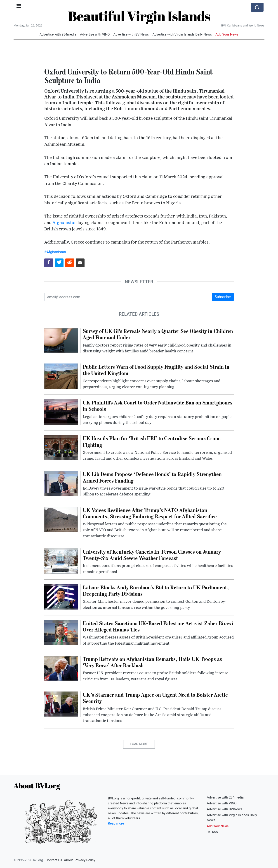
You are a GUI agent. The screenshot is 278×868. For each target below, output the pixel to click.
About (68, 860)
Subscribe (223, 297)
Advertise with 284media (58, 34)
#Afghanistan (55, 252)
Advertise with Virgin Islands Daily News (182, 34)
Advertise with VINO (95, 34)
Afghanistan (65, 223)
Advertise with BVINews (131, 34)
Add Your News (227, 34)
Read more (116, 823)
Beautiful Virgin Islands (139, 16)
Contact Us (54, 860)
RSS (212, 832)
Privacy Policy (85, 860)
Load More (139, 744)
